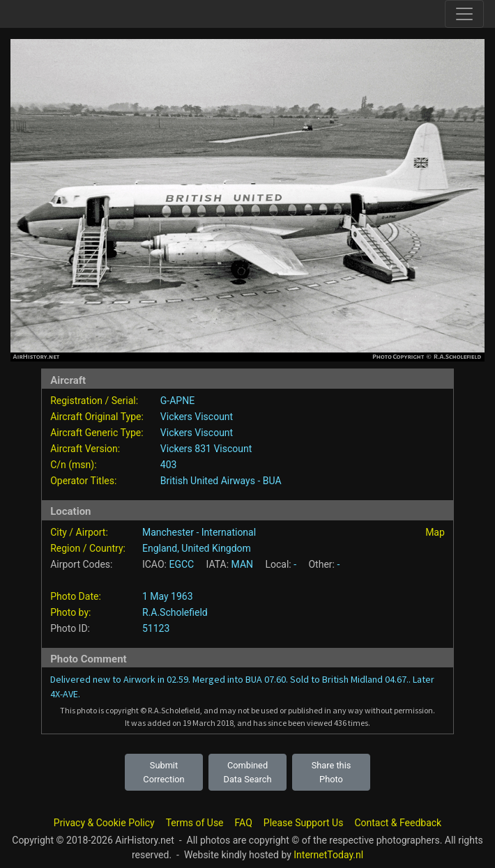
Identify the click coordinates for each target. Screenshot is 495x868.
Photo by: (70, 612)
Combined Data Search (248, 772)
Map (435, 532)
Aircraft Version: (85, 449)
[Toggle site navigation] (464, 14)
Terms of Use (195, 823)
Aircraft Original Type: (97, 417)
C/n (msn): (73, 465)
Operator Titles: (83, 481)
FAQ (244, 823)
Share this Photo (332, 772)
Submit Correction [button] (163, 772)
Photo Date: (76, 596)
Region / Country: (88, 548)
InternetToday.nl (328, 855)
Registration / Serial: (94, 401)
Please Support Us (304, 823)
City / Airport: (79, 532)
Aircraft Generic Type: (97, 433)
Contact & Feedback (398, 823)
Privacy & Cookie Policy (104, 823)
